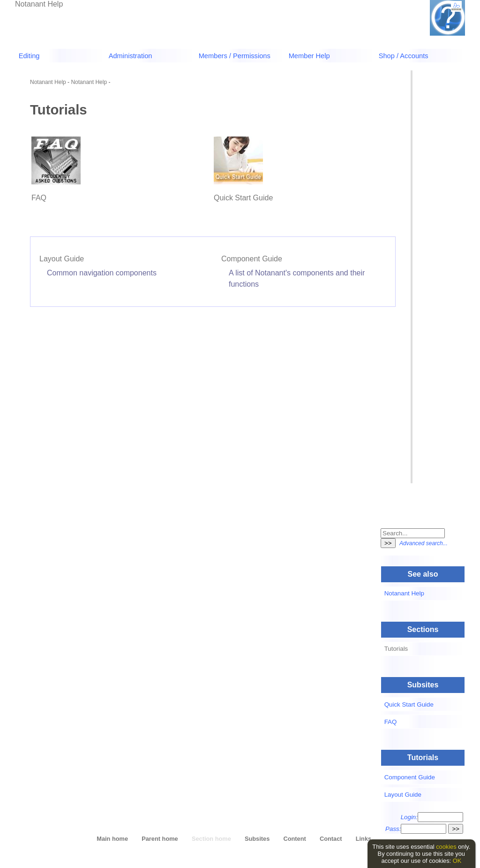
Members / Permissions (235, 56)
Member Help (309, 56)
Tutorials (396, 649)
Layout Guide (62, 259)
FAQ (39, 198)
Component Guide (252, 259)
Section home (211, 839)
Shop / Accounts (404, 56)
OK (457, 861)
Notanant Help (39, 4)
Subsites (257, 839)
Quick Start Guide (243, 198)
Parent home (160, 839)
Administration (131, 56)
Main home (112, 839)
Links (364, 839)
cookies (446, 847)
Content (294, 839)
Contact (331, 839)
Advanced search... (424, 543)
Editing (29, 56)
